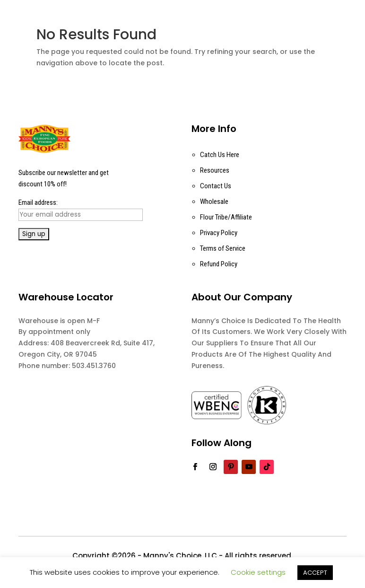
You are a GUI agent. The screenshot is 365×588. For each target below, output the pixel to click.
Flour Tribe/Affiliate (226, 217)
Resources (215, 170)
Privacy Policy (219, 233)
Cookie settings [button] (258, 572)
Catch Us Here (220, 155)
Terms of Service (223, 248)
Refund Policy (219, 264)
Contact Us (216, 186)
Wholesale (214, 202)
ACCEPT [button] (315, 573)
